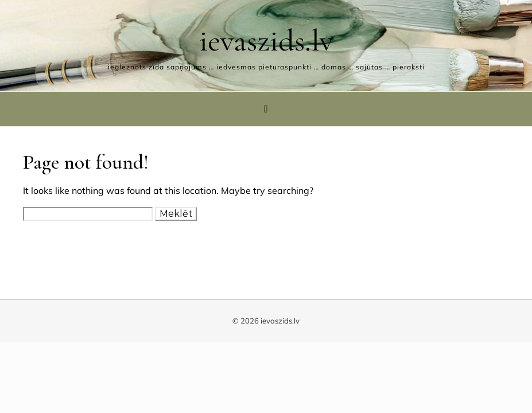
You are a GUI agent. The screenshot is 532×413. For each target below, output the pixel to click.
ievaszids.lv (266, 40)
